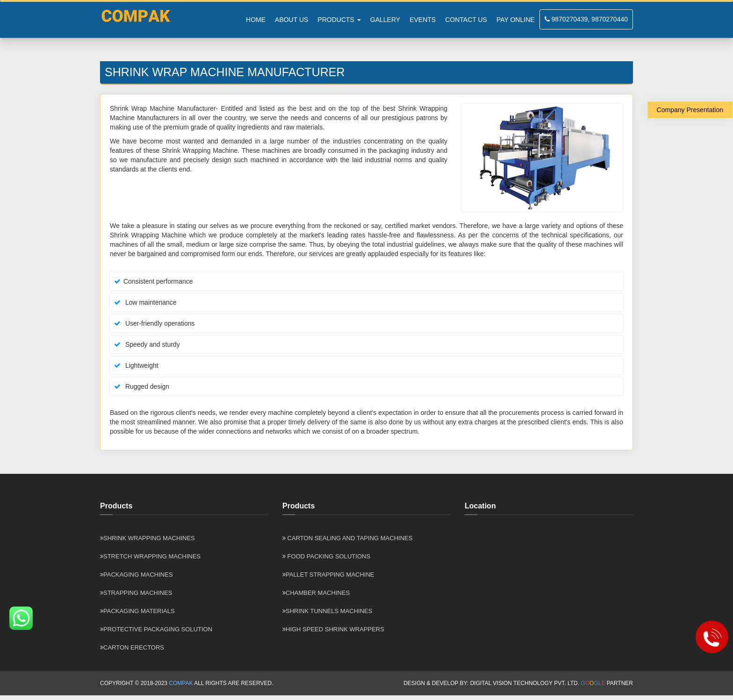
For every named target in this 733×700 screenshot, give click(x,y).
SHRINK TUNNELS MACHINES (327, 611)
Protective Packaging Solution (156, 629)
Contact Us (466, 20)
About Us (291, 20)
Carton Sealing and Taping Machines (347, 538)
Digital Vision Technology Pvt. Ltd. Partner (552, 683)
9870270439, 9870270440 (586, 19)
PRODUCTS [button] (339, 20)
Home (256, 20)
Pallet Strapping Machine (328, 575)
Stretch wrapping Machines (150, 556)
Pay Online (516, 20)
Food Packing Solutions (326, 556)
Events (423, 20)
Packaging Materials (137, 611)
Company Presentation (690, 110)
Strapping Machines (136, 593)
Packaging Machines (137, 575)
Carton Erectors (132, 647)
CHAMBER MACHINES (316, 593)
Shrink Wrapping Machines (147, 538)
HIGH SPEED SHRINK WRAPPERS (333, 629)
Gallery (385, 20)
